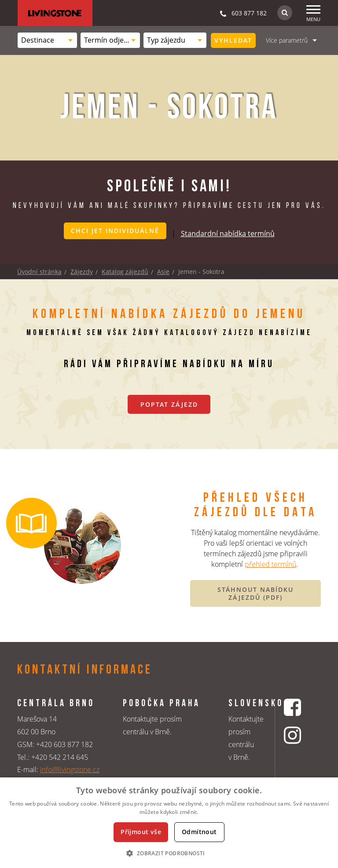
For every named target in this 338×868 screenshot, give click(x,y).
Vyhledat (233, 40)
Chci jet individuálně (115, 231)
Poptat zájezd (169, 404)
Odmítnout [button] (199, 832)
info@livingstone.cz (70, 770)
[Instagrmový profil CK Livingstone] (294, 735)
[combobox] (47, 40)
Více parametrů (287, 40)
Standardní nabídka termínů (228, 233)
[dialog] (169, 823)
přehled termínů (270, 564)
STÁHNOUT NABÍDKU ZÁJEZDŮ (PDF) (255, 593)
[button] (169, 853)
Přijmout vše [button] (141, 832)
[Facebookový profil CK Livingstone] (294, 707)
